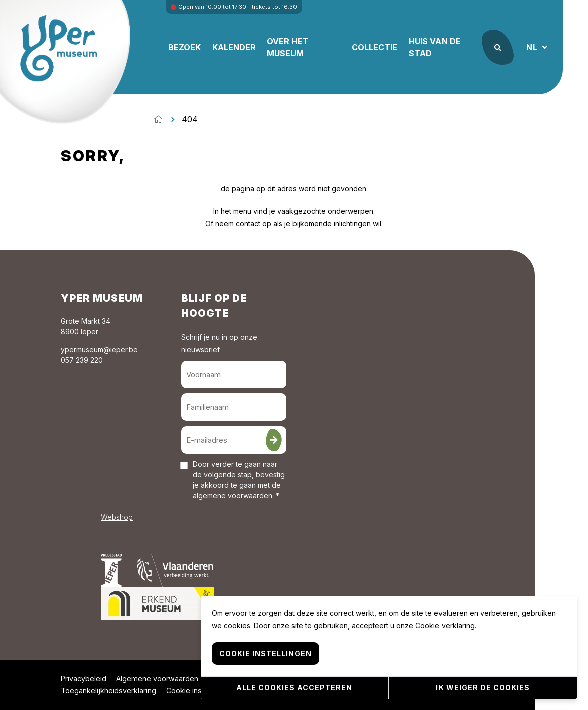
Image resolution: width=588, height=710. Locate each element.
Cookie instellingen (198, 691)
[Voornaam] (234, 375)
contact (248, 224)
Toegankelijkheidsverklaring (108, 691)
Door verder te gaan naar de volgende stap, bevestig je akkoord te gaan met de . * (239, 480)
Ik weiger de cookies (483, 688)
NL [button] (533, 47)
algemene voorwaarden (233, 495)
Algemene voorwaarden (157, 679)
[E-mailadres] (234, 440)
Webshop (117, 517)
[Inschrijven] (274, 440)
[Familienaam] (234, 407)
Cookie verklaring (445, 626)
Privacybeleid (84, 679)
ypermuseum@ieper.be (99, 349)
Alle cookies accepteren (294, 688)
